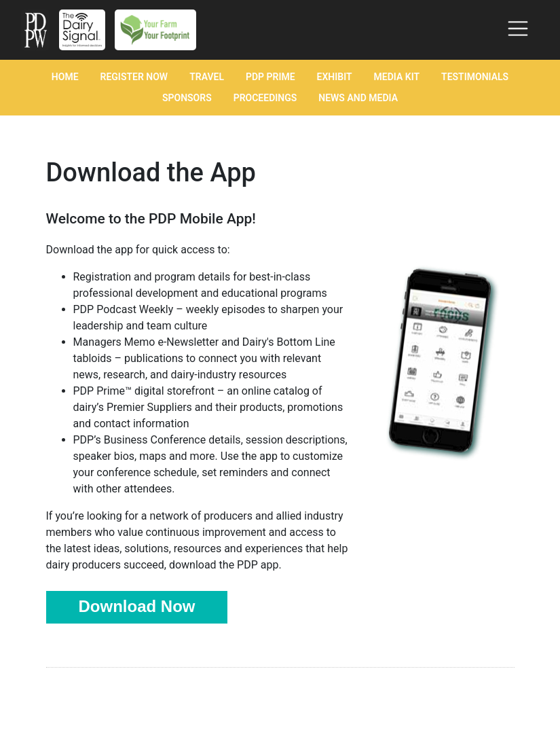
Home (65, 77)
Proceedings (265, 98)
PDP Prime (270, 77)
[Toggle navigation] (518, 29)
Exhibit (335, 77)
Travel (207, 77)
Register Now (134, 77)
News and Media (358, 98)
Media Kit (397, 77)
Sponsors (187, 98)
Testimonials (475, 77)
